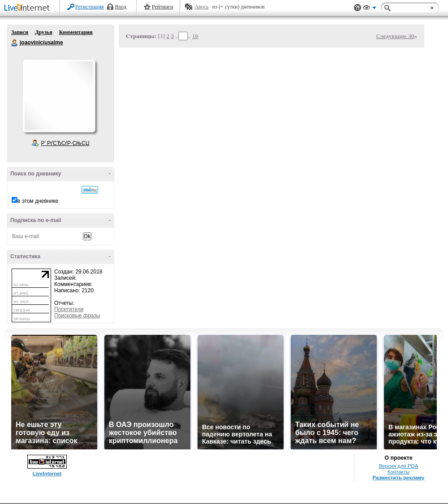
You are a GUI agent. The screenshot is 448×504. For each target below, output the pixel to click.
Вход (121, 7)
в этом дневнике (38, 201)
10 (195, 36)
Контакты (398, 472)
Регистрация (90, 7)
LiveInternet (29, 8)
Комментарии (76, 32)
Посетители (69, 309)
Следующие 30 (395, 36)
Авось (201, 7)
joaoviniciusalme (15, 43)
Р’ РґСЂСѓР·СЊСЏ (65, 143)
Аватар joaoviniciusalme (59, 96)
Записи (20, 32)
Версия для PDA (399, 466)
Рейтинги (163, 7)
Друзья (43, 32)
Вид (370, 9)
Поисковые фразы (77, 316)
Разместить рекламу (399, 478)
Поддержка (358, 8)
